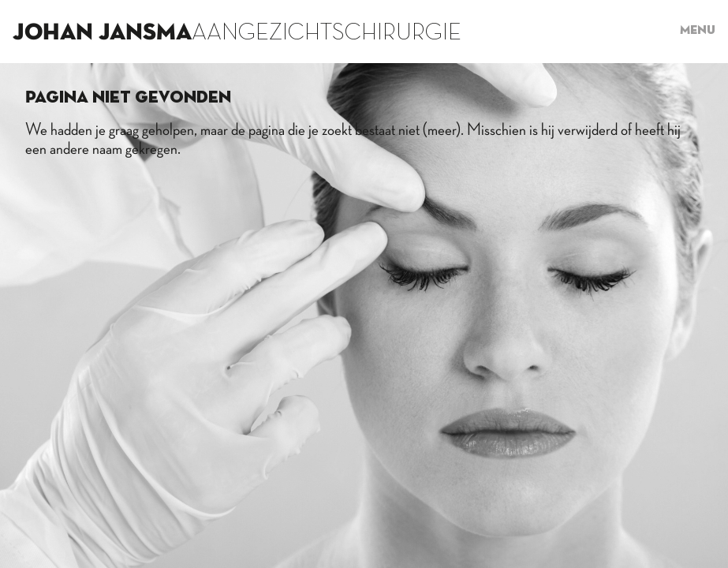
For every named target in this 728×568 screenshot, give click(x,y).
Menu (698, 31)
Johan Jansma (102, 33)
